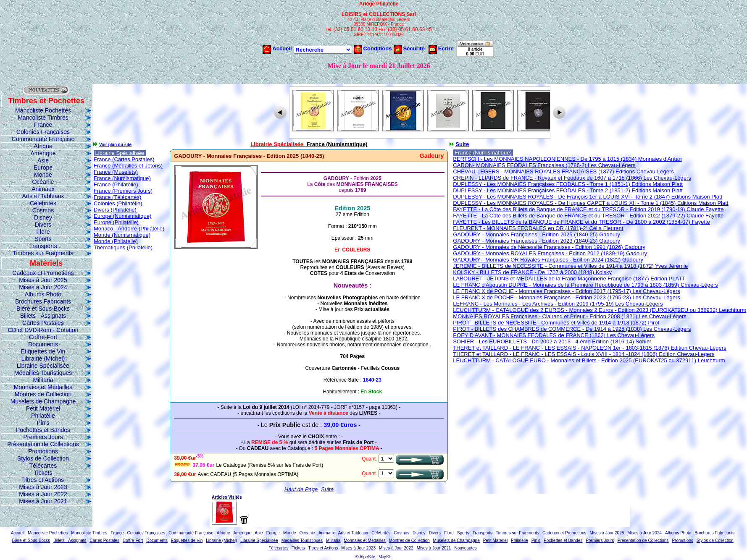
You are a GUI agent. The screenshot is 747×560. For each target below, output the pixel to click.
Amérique (43, 153)
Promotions (43, 451)
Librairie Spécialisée (43, 366)
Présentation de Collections (43, 444)
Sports (43, 239)
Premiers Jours (43, 437)
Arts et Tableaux (43, 196)
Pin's (43, 423)
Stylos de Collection (43, 458)
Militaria (43, 380)
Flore (43, 232)
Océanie (43, 182)
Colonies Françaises (43, 132)
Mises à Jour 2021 (43, 501)
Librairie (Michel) (43, 359)
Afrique (43, 146)
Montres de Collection (43, 394)
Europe (43, 167)
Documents (43, 344)
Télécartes (43, 466)
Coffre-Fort (43, 337)
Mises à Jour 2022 (43, 494)
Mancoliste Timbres (43, 118)
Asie (43, 160)
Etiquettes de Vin (43, 351)
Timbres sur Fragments (43, 253)
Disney (43, 217)
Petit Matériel (43, 408)
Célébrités (43, 203)
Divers (43, 225)
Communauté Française (43, 139)
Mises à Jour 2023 (43, 487)
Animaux (43, 189)
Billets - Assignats (43, 316)
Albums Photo (43, 294)
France (43, 125)
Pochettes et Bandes (43, 430)
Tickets (43, 473)
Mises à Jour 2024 (43, 287)
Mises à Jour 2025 (43, 280)
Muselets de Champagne (43, 401)
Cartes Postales (43, 323)
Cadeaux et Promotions (43, 273)
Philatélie (43, 416)
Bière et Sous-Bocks (43, 309)
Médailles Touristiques (43, 373)
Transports (43, 246)
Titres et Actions (43, 480)
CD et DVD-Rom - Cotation (43, 330)
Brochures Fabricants (43, 301)
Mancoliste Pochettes (43, 110)
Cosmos (43, 210)
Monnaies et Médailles (43, 387)
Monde (43, 175)
